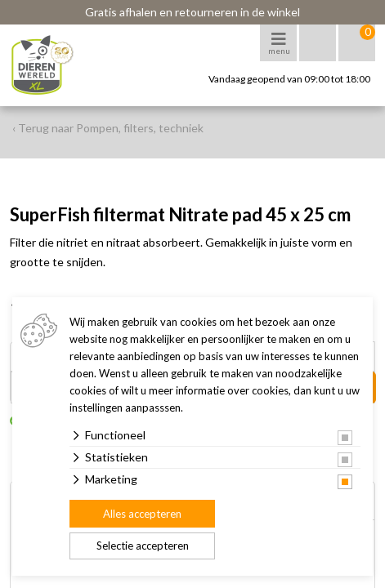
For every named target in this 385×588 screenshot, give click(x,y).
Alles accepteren (142, 514)
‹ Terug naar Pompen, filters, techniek (108, 128)
